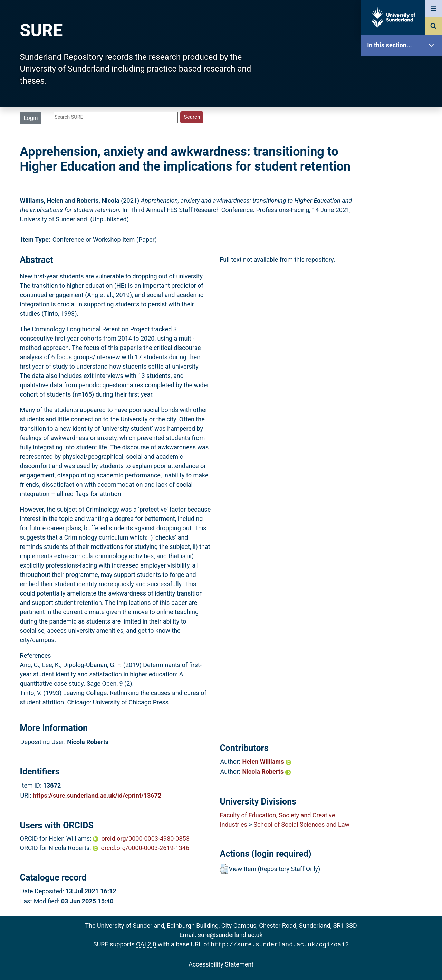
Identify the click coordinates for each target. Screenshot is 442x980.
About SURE (403, 111)
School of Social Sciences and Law (301, 824)
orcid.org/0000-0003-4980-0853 (145, 839)
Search (403, 155)
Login (31, 118)
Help (403, 242)
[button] (224, 869)
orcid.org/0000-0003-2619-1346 (145, 848)
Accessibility (403, 264)
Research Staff (403, 220)
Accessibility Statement (221, 964)
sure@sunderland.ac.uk (230, 935)
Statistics (403, 198)
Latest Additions (403, 176)
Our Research (403, 89)
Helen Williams (266, 762)
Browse (403, 133)
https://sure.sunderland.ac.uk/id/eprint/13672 (97, 795)
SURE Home (403, 67)
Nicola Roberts (266, 772)
